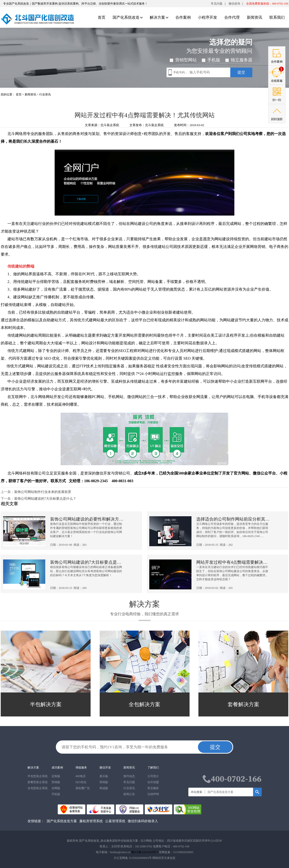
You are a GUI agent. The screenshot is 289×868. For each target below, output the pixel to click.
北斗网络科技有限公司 (27, 473)
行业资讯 (45, 94)
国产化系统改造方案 (62, 821)
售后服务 (153, 788)
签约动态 (129, 776)
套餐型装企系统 (38, 782)
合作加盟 (153, 782)
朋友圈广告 (83, 788)
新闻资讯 (254, 17)
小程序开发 (208, 17)
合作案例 (183, 17)
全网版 (56, 788)
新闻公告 (129, 794)
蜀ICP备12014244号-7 (145, 852)
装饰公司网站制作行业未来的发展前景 (43, 492)
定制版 (56, 776)
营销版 (56, 782)
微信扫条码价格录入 (143, 821)
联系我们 (277, 17)
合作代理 (232, 17)
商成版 (104, 788)
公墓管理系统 (115, 821)
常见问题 (217, 4)
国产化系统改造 (128, 17)
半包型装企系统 (38, 776)
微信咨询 (234, 5)
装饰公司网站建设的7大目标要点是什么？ (45, 499)
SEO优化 (81, 782)
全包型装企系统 (38, 788)
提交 (241, 72)
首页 (102, 17)
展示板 (104, 776)
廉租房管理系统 (91, 821)
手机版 (56, 794)
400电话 (81, 776)
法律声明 (153, 794)
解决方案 (159, 17)
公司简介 (153, 776)
